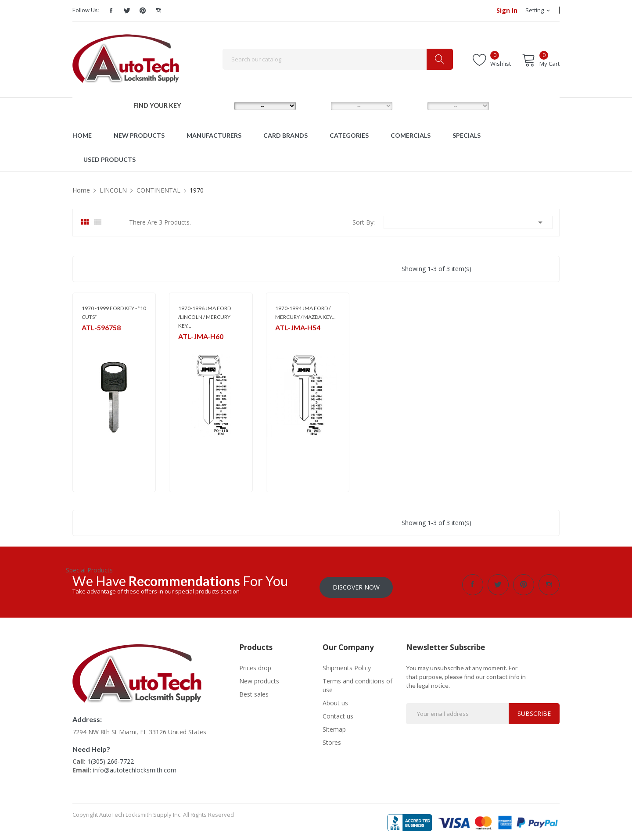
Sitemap (334, 727)
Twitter (127, 11)
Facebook (111, 11)
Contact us (338, 713)
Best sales (254, 692)
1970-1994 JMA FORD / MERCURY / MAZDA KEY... (305, 313)
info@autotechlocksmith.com (135, 767)
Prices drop (255, 665)
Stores (332, 740)
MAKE (219, 106)
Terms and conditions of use (357, 683)
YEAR (412, 106)
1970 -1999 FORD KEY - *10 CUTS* (114, 313)
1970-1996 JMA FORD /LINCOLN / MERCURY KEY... (205, 317)
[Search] (338, 59)
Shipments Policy (347, 665)
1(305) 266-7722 (111, 759)
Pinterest (143, 11)
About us (335, 700)
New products (259, 678)
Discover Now (356, 584)
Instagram (158, 11)
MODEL (318, 106)
